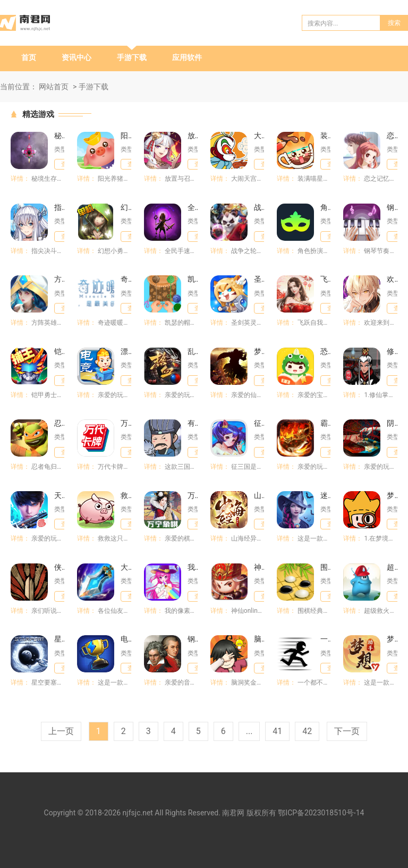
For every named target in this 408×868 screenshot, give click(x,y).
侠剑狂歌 (59, 567)
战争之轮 (259, 207)
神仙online (259, 567)
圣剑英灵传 (259, 279)
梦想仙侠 (259, 351)
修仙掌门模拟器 (392, 351)
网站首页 (54, 87)
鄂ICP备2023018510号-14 (321, 813)
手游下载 (132, 57)
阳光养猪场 (126, 136)
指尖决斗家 (59, 207)
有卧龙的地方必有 (193, 423)
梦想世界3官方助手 (392, 639)
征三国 (259, 423)
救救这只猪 (126, 495)
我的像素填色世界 (193, 567)
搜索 (394, 23)
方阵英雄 (59, 279)
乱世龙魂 (193, 351)
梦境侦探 (392, 495)
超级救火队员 (392, 567)
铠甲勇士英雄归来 (59, 351)
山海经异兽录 (259, 495)
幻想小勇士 (126, 207)
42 (307, 731)
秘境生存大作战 (59, 136)
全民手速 (193, 207)
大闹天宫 (259, 136)
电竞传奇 (126, 639)
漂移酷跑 (126, 351)
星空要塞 (59, 639)
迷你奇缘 (325, 495)
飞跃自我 (325, 279)
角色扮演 (325, 207)
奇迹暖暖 (126, 279)
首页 (29, 57)
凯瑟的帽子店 (193, 279)
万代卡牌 (126, 423)
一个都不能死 (325, 639)
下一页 (347, 731)
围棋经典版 (325, 567)
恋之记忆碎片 (392, 136)
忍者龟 (59, 423)
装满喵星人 (325, 136)
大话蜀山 (126, 567)
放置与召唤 (193, 136)
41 (277, 731)
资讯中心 (76, 57)
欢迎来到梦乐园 (392, 279)
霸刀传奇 (325, 423)
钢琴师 (193, 639)
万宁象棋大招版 (193, 495)
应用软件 (187, 57)
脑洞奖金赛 (259, 639)
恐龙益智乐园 (325, 351)
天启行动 (59, 495)
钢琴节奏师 (392, 207)
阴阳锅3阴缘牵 (392, 423)
